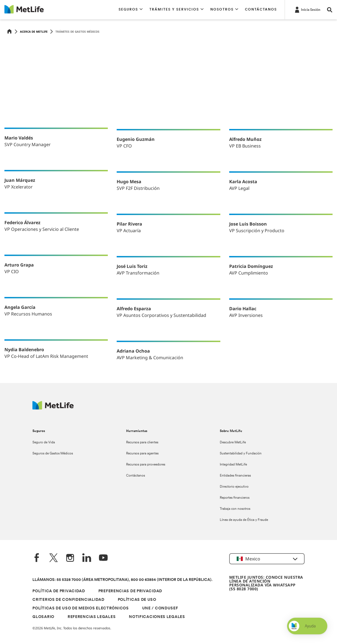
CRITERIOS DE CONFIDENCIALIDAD (68, 600)
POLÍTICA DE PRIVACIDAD (59, 591)
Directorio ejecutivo (234, 487)
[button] (131, 10)
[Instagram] (70, 558)
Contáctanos (136, 476)
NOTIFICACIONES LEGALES (157, 617)
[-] (307, 9)
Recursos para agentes (142, 454)
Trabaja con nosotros (235, 509)
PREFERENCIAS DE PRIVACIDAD (130, 591)
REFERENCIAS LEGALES (92, 617)
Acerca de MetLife (34, 32)
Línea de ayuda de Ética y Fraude (244, 520)
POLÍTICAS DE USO (137, 600)
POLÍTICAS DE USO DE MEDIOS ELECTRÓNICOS (81, 608)
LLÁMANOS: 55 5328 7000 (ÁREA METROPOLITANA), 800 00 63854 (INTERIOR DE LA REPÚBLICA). (122, 580)
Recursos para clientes (142, 443)
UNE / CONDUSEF (160, 608)
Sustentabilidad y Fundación (241, 454)
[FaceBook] (37, 558)
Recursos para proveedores (146, 465)
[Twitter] (53, 558)
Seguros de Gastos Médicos (53, 454)
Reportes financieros (235, 498)
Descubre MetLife (233, 443)
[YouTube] (103, 558)
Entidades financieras (235, 476)
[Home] (9, 32)
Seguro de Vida (44, 443)
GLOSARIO (43, 617)
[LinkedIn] (87, 558)
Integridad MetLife (233, 465)
